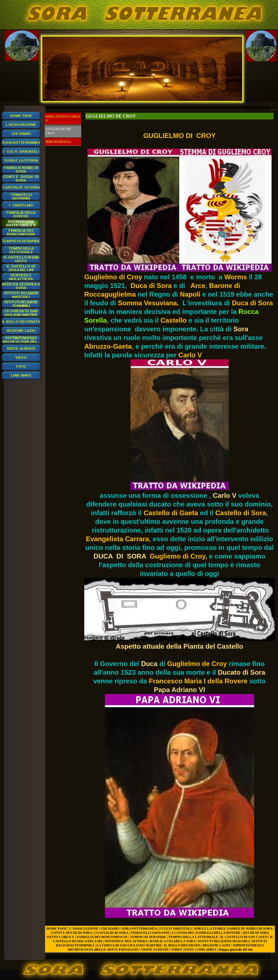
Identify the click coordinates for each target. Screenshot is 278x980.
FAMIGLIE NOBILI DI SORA (250, 929)
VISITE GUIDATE (155, 949)
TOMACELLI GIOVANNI (150, 933)
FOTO (189, 949)
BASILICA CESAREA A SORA (173, 941)
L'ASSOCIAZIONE (84, 929)
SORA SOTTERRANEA (139, 929)
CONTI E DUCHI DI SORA (71, 933)
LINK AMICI (206, 949)
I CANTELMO (183, 933)
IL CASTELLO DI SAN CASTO (244, 937)
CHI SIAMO (110, 929)
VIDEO (177, 949)
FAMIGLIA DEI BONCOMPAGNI (102, 937)
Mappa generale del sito (236, 949)
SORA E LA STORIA (210, 929)
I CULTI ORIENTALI (175, 929)
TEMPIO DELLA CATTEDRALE (193, 937)
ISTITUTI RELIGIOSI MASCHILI (224, 941)
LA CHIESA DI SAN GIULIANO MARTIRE (129, 945)
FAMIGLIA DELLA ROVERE (218, 933)
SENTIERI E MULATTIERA (126, 941)
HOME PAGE (56, 929)
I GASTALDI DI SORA (111, 933)
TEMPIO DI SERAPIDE (148, 937)
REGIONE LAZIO (216, 945)
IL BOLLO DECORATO (182, 945)
